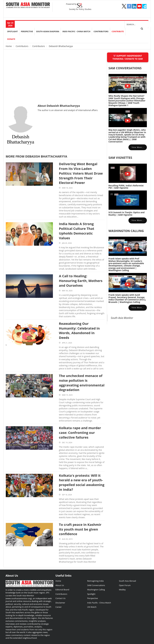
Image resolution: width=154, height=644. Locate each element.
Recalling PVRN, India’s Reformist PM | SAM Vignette (126, 187)
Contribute (118, 31)
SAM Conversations (96, 585)
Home (9, 46)
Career (59, 607)
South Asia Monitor (122, 318)
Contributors (101, 31)
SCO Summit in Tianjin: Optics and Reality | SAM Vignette (127, 213)
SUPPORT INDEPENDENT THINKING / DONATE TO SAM (128, 57)
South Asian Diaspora (48, 31)
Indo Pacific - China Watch (76, 31)
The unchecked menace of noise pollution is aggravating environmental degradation (82, 383)
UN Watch (92, 607)
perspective (27, 31)
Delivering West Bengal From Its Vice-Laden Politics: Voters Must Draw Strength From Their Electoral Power (81, 173)
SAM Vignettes (120, 158)
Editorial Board (62, 590)
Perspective (93, 598)
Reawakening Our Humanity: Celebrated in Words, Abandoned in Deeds (79, 330)
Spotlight (13, 31)
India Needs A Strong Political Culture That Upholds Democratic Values (77, 231)
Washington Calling (126, 231)
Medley (122, 590)
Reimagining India (95, 581)
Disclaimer (60, 603)
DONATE (11, 39)
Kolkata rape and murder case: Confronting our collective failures (80, 432)
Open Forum (125, 585)
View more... (138, 147)
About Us (60, 585)
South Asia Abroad (128, 581)
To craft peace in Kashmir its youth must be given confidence (80, 529)
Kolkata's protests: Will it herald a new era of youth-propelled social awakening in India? (82, 482)
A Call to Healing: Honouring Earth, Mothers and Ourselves (81, 281)
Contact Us (61, 598)
